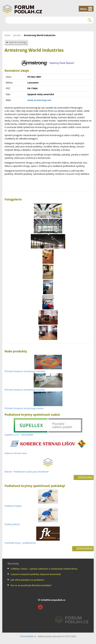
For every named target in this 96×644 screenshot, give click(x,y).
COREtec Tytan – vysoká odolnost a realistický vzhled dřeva (44, 569)
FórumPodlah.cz (28, 636)
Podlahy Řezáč (12, 524)
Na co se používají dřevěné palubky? (31, 585)
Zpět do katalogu (18, 42)
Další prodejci (85, 477)
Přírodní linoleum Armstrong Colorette (25, 371)
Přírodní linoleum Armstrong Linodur (24, 408)
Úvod (7, 35)
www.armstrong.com (39, 100)
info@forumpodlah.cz (53, 600)
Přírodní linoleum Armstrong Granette (25, 390)
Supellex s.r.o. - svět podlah (19, 435)
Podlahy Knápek (13, 506)
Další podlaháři (85, 548)
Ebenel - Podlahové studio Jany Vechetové (27, 472)
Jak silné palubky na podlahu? (27, 580)
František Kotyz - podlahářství (20, 543)
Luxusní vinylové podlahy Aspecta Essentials (36, 574)
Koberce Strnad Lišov (16, 453)
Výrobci (17, 35)
